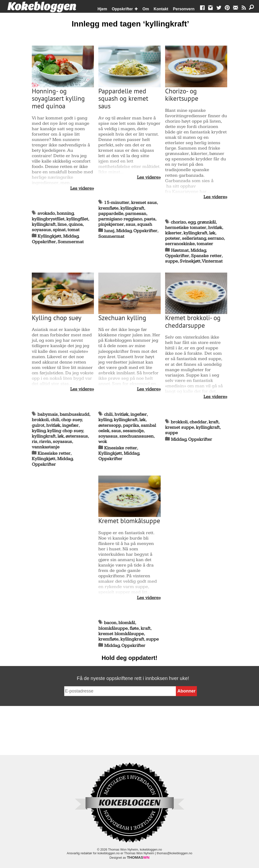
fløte (134, 628)
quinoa (76, 224)
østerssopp (110, 425)
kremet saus (144, 203)
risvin (45, 442)
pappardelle (111, 214)
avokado (46, 213)
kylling (39, 431)
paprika (131, 425)
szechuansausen (136, 436)
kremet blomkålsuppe (121, 634)
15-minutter (117, 203)
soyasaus (41, 230)
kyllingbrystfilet (48, 219)
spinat (59, 230)
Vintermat (212, 261)
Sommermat (71, 242)
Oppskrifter (122, 9)
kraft (214, 422)
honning (65, 213)
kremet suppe (180, 427)
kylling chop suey (65, 431)
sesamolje (133, 431)
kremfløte (108, 208)
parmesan (136, 214)
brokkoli (40, 420)
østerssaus (77, 436)
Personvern (184, 9)
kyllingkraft (44, 224)
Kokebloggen (42, 7)
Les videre (81, 189)
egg (192, 222)
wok (103, 442)
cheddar (198, 422)
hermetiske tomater (186, 228)
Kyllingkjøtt (49, 236)
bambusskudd (74, 414)
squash (145, 224)
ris (34, 442)
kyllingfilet (77, 219)
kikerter (173, 233)
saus (130, 224)
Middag (71, 236)
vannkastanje (46, 447)
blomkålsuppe (113, 628)
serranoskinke (180, 244)
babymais (48, 414)
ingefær (70, 425)
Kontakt (161, 9)
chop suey (72, 420)
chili (55, 420)
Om (146, 9)
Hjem (102, 9)
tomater (205, 244)
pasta (150, 219)
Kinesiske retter (54, 453)
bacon (110, 623)
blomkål (127, 623)
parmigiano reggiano (120, 219)
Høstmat (180, 250)
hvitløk (215, 228)
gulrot (38, 425)
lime (62, 224)
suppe (171, 261)
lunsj (109, 231)
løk (212, 233)
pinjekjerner (111, 224)
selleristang (194, 238)
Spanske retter (206, 256)
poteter (173, 238)
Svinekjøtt (190, 261)
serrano (216, 238)
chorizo (178, 222)
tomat (73, 230)
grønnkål (206, 222)
